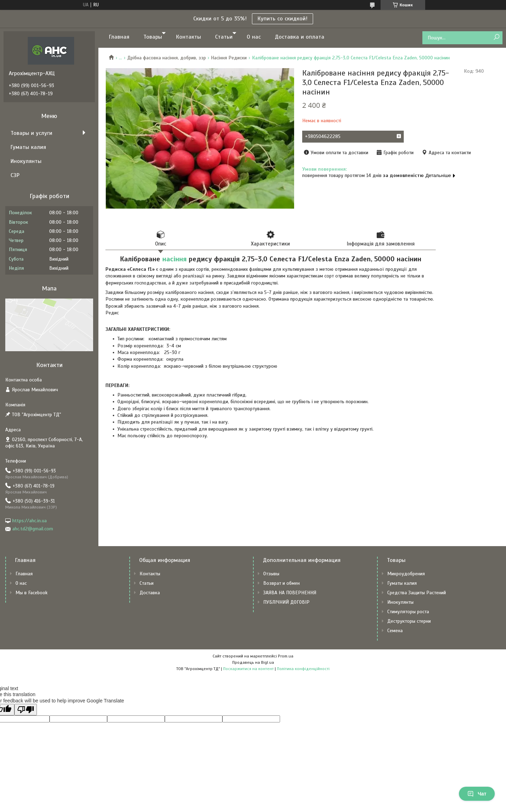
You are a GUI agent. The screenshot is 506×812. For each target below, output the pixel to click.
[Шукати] (496, 37)
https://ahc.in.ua (30, 521)
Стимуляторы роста (408, 612)
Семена (395, 631)
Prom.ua (286, 656)
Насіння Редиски (229, 58)
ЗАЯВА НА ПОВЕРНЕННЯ (290, 593)
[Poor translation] (26, 710)
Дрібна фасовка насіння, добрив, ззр (167, 58)
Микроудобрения (406, 574)
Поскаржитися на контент (248, 669)
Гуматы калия (28, 147)
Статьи (224, 37)
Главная (119, 37)
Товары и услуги (31, 133)
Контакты (189, 37)
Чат (477, 794)
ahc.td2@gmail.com (33, 529)
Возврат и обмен (281, 583)
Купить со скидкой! (283, 19)
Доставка (150, 593)
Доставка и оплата (300, 37)
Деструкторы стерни (409, 621)
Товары (153, 37)
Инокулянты (26, 161)
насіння (174, 259)
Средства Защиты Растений (417, 593)
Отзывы (271, 574)
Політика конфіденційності (303, 669)
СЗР (15, 175)
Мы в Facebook (31, 593)
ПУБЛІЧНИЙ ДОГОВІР (286, 602)
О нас (254, 37)
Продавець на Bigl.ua (253, 662)
